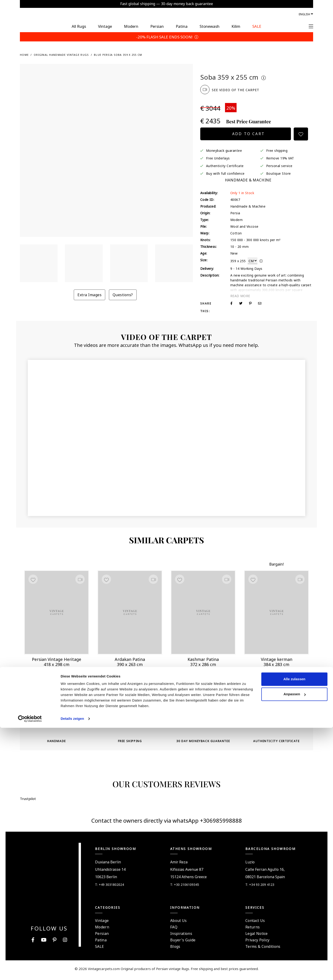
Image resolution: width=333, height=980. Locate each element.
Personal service (279, 165)
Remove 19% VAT (280, 158)
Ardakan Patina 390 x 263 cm (130, 660)
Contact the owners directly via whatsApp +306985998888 (167, 823)
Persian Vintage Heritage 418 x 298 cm (57, 660)
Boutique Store (279, 173)
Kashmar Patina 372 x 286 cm (203, 660)
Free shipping (277, 150)
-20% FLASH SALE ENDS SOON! (167, 37)
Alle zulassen (294, 931)
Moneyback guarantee (224, 150)
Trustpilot (212, 68)
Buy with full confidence (225, 173)
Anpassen (295, 946)
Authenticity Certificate (225, 165)
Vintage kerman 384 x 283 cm (277, 660)
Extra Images (89, 294)
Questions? (123, 294)
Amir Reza (179, 865)
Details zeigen (72, 971)
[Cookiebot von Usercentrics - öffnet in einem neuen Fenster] (30, 971)
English (304, 14)
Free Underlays (218, 158)
